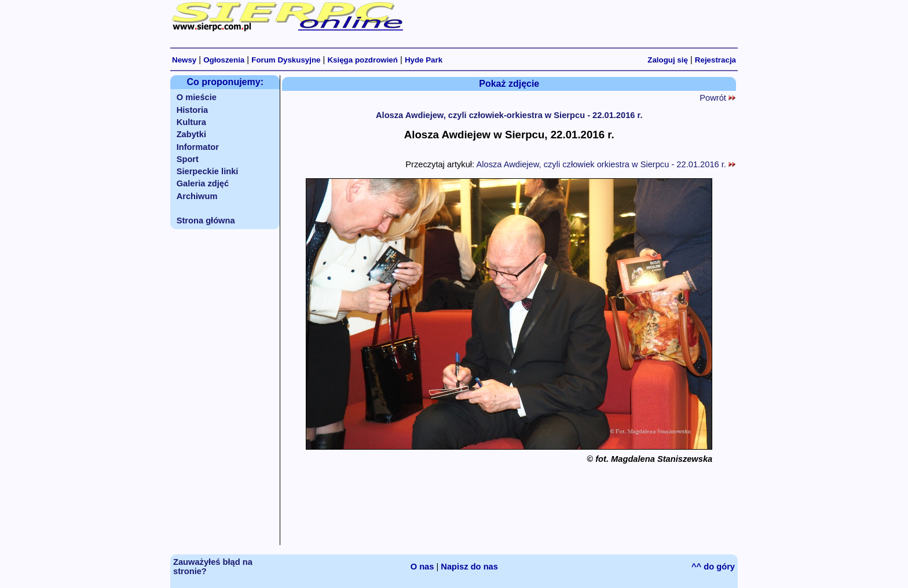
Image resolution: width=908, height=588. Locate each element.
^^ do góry (713, 567)
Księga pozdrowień (362, 60)
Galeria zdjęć (203, 183)
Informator (198, 147)
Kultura (191, 122)
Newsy (184, 60)
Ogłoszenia (224, 60)
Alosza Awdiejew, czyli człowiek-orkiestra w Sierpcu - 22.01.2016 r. (509, 115)
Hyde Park (424, 60)
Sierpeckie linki (208, 171)
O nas (422, 567)
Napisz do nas (469, 567)
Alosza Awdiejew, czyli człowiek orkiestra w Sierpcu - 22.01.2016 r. (606, 164)
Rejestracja (715, 60)
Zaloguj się (668, 60)
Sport (188, 159)
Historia (193, 110)
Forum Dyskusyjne (286, 60)
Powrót (717, 98)
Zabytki (191, 134)
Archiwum (197, 196)
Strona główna (206, 220)
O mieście (197, 97)
